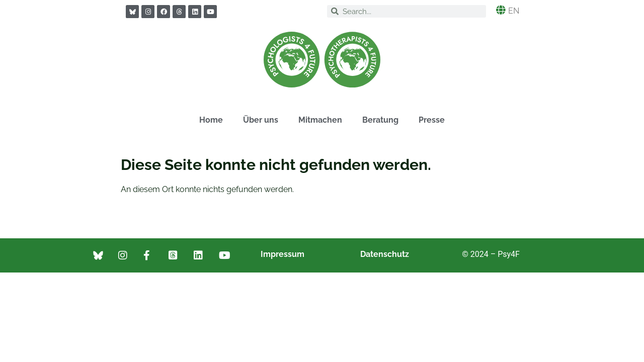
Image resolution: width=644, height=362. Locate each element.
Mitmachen (320, 120)
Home (211, 120)
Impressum (283, 254)
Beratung (380, 120)
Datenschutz (385, 254)
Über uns (261, 120)
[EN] (501, 10)
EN (514, 11)
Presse (432, 120)
